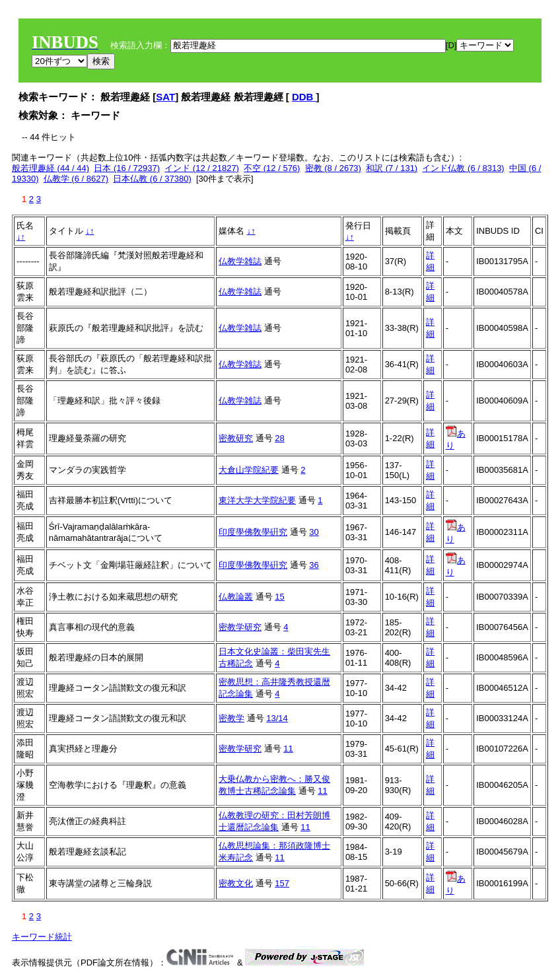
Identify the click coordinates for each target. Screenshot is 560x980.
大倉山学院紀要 (249, 470)
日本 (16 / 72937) (127, 168)
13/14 (277, 718)
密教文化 (236, 883)
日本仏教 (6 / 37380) (152, 179)
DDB (304, 97)
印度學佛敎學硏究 (253, 532)
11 (288, 749)
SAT (165, 97)
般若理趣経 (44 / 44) (51, 168)
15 (279, 597)
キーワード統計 (42, 937)
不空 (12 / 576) (272, 168)
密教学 (231, 718)
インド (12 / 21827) (202, 168)
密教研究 (236, 438)
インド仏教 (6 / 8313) (463, 168)
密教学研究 (240, 627)
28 (279, 438)
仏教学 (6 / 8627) (76, 179)
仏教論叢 (236, 597)
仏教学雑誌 (240, 261)
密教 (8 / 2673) (333, 168)
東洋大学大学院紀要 (257, 500)
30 (314, 532)
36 (314, 565)
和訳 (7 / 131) (392, 168)
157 (282, 883)
